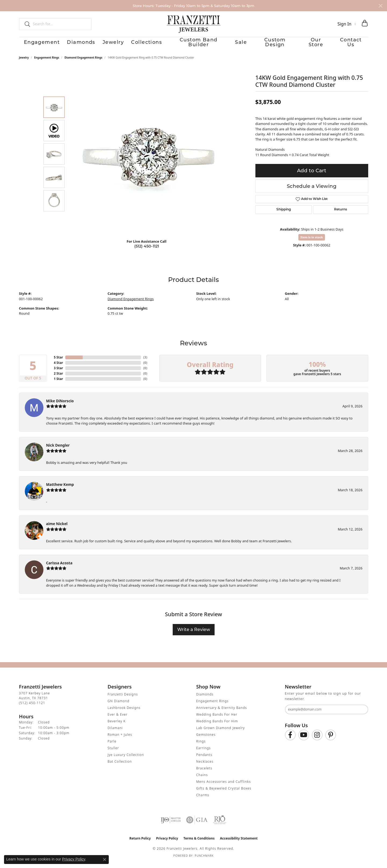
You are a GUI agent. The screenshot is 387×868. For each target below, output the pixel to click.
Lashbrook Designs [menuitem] (124, 713)
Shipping (284, 214)
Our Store (318, 45)
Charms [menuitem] (203, 800)
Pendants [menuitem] (204, 760)
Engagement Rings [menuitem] (213, 706)
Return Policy (140, 843)
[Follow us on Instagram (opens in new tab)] (317, 740)
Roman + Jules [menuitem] (120, 739)
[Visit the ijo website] (171, 825)
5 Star (58, 362)
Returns (341, 214)
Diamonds (75, 45)
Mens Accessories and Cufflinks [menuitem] (224, 786)
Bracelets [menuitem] (204, 773)
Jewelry (110, 45)
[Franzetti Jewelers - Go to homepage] (194, 24)
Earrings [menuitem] (204, 753)
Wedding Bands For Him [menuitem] (217, 726)
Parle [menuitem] (112, 746)
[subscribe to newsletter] (361, 714)
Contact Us (356, 45)
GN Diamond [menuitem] (119, 706)
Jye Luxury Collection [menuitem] (126, 760)
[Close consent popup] (104, 859)
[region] (148, 159)
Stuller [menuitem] (113, 753)
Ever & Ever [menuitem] (118, 719)
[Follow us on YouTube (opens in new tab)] (304, 740)
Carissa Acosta (59, 567)
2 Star (58, 378)
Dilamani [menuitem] (115, 733)
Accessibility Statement (239, 843)
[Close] (380, 6)
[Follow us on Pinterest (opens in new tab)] (331, 740)
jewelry (24, 62)
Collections (145, 45)
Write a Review (194, 634)
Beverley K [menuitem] (117, 726)
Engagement (34, 45)
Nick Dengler (58, 450)
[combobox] (60, 24)
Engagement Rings (47, 62)
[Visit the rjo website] (220, 825)
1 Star (58, 383)
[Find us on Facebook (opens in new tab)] (290, 740)
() (145, 362)
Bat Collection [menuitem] (120, 766)
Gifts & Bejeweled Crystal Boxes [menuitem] (224, 793)
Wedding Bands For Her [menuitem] (217, 719)
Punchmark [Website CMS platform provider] (204, 860)
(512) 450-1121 (147, 251)
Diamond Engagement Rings (83, 62)
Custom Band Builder (196, 45)
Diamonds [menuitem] (205, 699)
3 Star (58, 373)
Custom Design (276, 45)
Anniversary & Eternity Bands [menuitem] (222, 713)
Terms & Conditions (199, 843)
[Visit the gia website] (197, 825)
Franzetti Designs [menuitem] (123, 699)
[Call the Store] (32, 708)
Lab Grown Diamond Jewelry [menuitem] (221, 733)
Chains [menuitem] (202, 780)
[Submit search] (25, 24)
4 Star (58, 367)
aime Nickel (57, 528)
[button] (346, 24)
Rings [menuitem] (201, 746)
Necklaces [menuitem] (205, 766)
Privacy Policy (167, 843)
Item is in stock (312, 242)
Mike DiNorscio (60, 405)
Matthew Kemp (60, 489)
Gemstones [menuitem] (206, 739)
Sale (239, 45)
